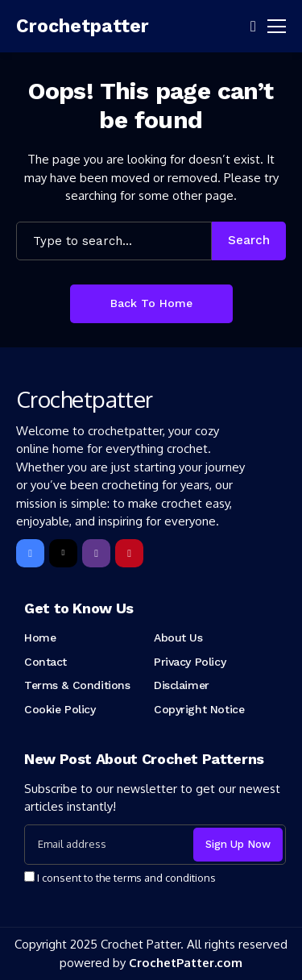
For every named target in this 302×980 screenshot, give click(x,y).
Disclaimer (182, 685)
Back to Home (151, 303)
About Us (178, 637)
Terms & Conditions (77, 685)
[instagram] (96, 553)
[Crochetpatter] (64, 27)
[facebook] (30, 553)
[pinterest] (129, 553)
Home (40, 637)
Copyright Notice (199, 709)
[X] (63, 553)
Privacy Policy (190, 662)
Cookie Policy (60, 709)
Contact (46, 662)
